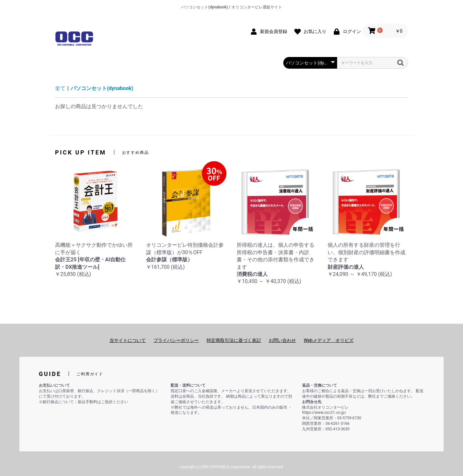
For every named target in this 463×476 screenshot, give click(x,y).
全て (60, 88)
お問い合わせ (282, 340)
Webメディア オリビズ (329, 340)
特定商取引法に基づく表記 (234, 340)
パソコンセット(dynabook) (102, 88)
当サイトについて (128, 340)
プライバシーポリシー (176, 340)
